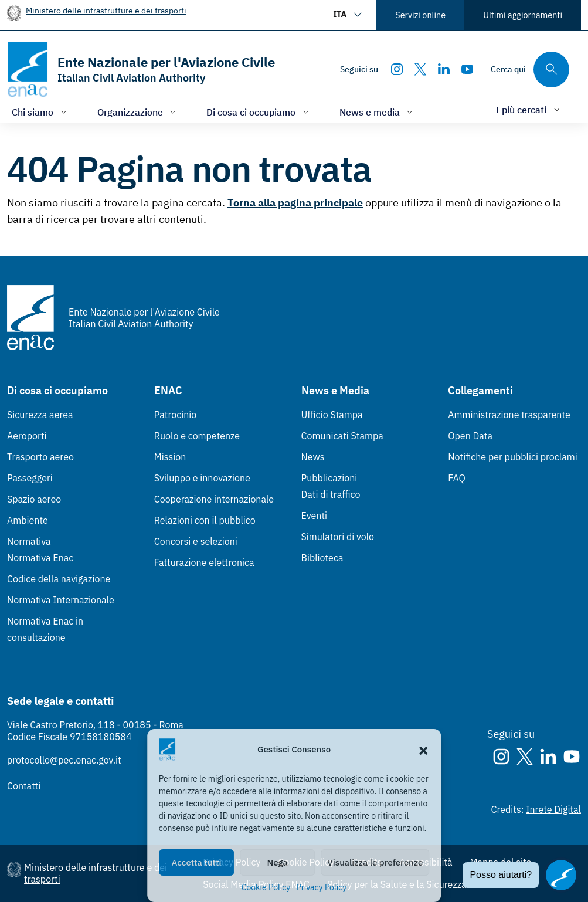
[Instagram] (397, 69)
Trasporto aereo (40, 457)
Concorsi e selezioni (196, 541)
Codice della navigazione (59, 579)
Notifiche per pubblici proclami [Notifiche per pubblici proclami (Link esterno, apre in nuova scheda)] (512, 457)
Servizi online (420, 15)
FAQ (457, 478)
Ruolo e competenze (197, 436)
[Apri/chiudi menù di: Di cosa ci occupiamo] (259, 112)
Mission (170, 457)
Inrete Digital (553, 809)
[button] (423, 750)
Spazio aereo (34, 499)
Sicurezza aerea (40, 415)
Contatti (24, 786)
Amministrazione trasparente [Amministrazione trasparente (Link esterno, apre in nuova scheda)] (509, 415)
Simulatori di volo (338, 537)
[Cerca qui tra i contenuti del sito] (530, 69)
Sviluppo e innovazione (202, 478)
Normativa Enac (40, 558)
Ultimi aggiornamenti (523, 15)
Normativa (29, 541)
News (313, 457)
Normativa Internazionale (61, 600)
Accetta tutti (196, 862)
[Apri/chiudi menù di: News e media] (378, 112)
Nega (278, 862)
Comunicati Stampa (342, 436)
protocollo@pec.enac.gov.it (64, 760)
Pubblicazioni (329, 478)
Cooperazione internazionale (214, 499)
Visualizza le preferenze (375, 862)
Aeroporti (27, 436)
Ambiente (28, 520)
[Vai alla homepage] (141, 69)
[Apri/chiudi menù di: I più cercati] (529, 109)
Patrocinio (176, 415)
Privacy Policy (321, 887)
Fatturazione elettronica (204, 562)
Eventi (315, 516)
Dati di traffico (331, 494)
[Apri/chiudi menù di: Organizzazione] (138, 112)
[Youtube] (467, 69)
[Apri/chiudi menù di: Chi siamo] (40, 112)
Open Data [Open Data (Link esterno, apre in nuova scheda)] (470, 436)
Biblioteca (322, 558)
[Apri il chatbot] (561, 875)
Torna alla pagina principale (295, 203)
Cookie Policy (266, 887)
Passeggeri (30, 478)
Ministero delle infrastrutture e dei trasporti (106, 10)
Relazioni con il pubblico (205, 520)
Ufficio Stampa (332, 415)
